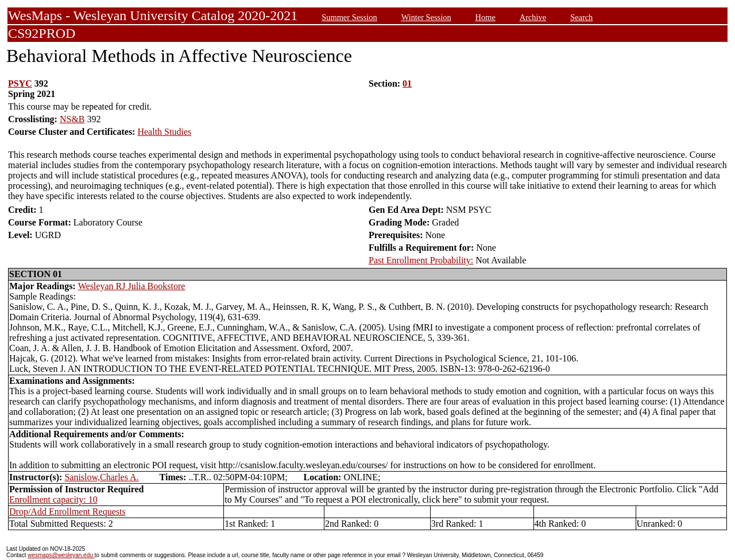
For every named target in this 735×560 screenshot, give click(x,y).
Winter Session (426, 17)
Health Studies (164, 132)
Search (581, 17)
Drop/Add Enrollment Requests (67, 512)
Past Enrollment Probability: (421, 260)
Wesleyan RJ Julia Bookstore (132, 286)
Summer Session (349, 17)
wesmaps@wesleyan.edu (61, 555)
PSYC (20, 83)
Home (486, 17)
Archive (533, 17)
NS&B (72, 119)
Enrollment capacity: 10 (53, 499)
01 (407, 83)
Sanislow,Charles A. (101, 477)
